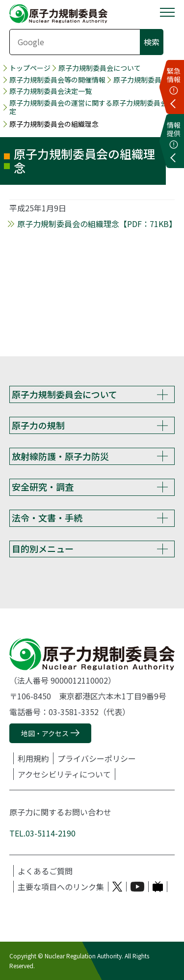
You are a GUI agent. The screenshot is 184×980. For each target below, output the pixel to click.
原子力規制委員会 (141, 80)
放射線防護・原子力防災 (60, 456)
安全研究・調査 (43, 487)
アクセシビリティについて (64, 774)
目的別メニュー (43, 548)
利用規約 (33, 758)
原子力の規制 (38, 425)
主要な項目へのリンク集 (61, 887)
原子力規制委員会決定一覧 (51, 91)
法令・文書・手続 (47, 518)
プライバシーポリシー (97, 758)
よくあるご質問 (45, 871)
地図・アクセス (45, 733)
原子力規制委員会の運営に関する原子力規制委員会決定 (92, 107)
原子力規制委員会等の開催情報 (57, 80)
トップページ (30, 68)
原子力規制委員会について (100, 68)
